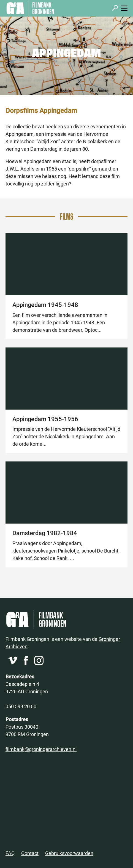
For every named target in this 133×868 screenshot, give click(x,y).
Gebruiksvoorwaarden (69, 853)
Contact (30, 853)
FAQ (10, 853)
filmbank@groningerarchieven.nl (41, 749)
